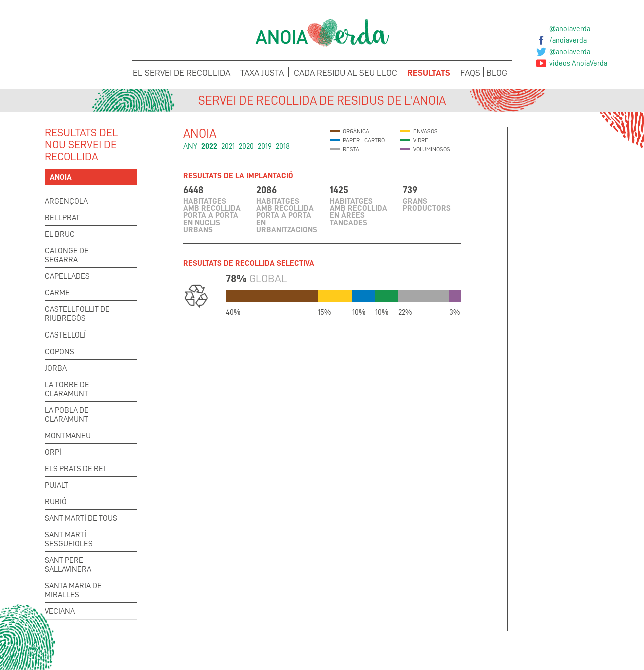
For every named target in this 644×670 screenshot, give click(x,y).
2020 (246, 146)
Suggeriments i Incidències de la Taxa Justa (394, 650)
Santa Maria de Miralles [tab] (73, 590)
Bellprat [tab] (62, 218)
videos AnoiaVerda (578, 63)
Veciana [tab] (60, 611)
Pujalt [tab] (56, 485)
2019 (265, 146)
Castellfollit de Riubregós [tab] (77, 314)
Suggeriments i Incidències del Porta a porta (251, 650)
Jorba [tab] (56, 368)
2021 (228, 146)
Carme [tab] (57, 293)
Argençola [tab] (66, 201)
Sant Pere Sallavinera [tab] (68, 565)
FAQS (470, 73)
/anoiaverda (568, 40)
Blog (497, 73)
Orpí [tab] (53, 452)
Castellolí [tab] (65, 335)
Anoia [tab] (61, 177)
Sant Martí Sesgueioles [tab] (69, 539)
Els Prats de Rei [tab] (75, 469)
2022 (209, 146)
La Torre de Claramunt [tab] (67, 389)
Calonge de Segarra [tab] (67, 255)
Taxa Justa (262, 73)
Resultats (429, 73)
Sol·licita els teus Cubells (536, 644)
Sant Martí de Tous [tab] (81, 518)
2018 (283, 146)
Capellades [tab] (67, 276)
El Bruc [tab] (60, 234)
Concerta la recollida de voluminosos (108, 650)
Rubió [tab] (56, 502)
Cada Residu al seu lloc (346, 73)
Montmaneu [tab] (68, 436)
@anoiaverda (570, 29)
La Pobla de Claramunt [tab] (67, 415)
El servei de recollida (181, 73)
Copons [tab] (59, 352)
